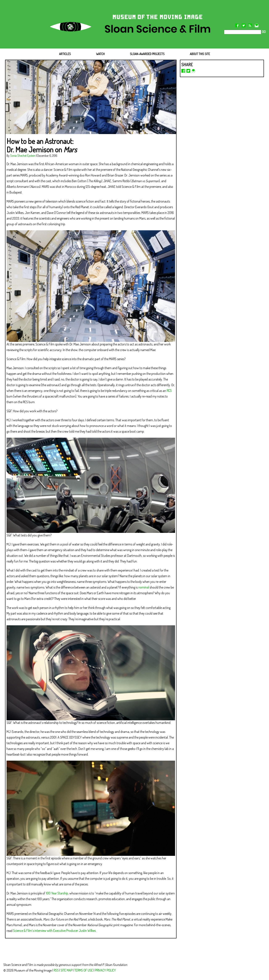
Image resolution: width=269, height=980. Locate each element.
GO (263, 32)
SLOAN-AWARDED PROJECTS (147, 54)
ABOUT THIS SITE (200, 54)
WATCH (100, 54)
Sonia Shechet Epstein (23, 156)
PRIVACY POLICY (105, 970)
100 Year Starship (57, 893)
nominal (144, 587)
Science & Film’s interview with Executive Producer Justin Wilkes (54, 931)
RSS (56, 970)
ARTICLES (65, 54)
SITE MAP (66, 970)
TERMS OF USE (84, 970)
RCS (169, 391)
